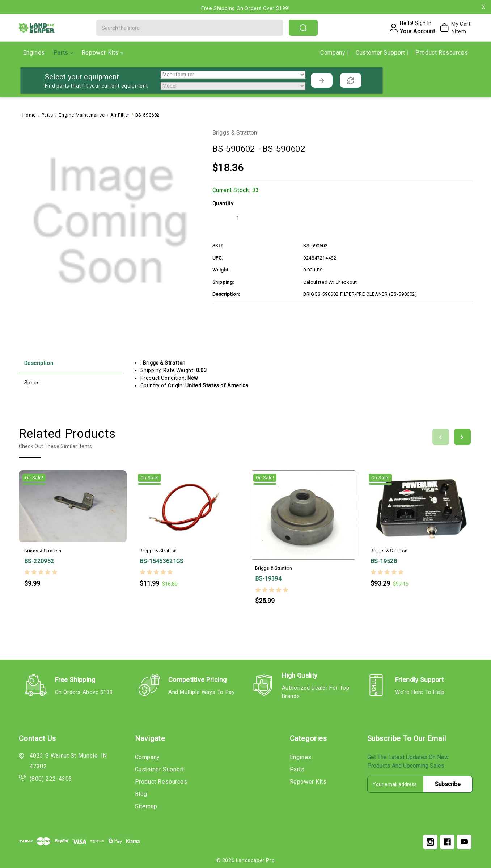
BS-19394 (268, 579)
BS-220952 (39, 561)
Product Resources (442, 53)
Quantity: (224, 203)
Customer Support (381, 53)
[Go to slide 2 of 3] (462, 437)
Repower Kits (103, 53)
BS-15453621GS (162, 561)
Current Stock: (236, 190)
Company (334, 53)
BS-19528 (384, 561)
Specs (32, 383)
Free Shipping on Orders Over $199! (245, 8)
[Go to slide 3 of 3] (441, 437)
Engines (34, 53)
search (303, 28)
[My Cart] (454, 28)
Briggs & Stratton (235, 133)
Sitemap (146, 806)
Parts (63, 53)
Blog (141, 794)
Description (39, 363)
